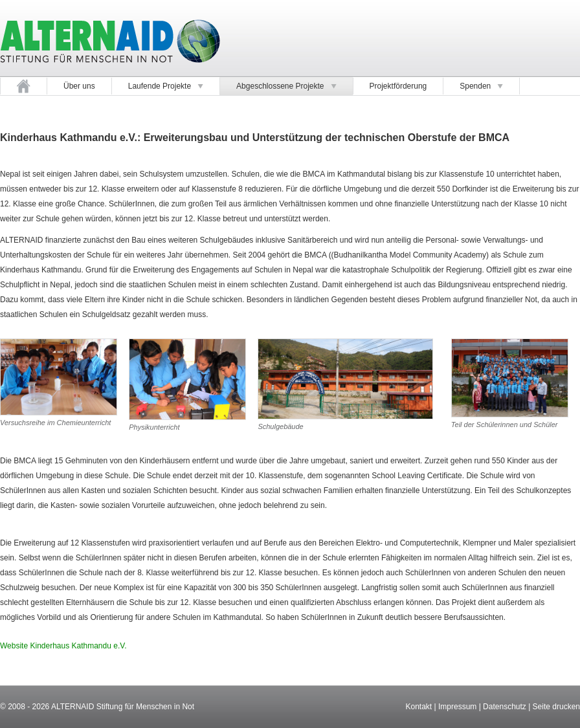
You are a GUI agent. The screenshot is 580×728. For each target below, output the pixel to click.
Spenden (481, 86)
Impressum (457, 707)
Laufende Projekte (166, 86)
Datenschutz (505, 707)
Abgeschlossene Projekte (286, 86)
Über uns (79, 86)
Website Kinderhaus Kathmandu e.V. (63, 646)
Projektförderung (398, 86)
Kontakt (418, 707)
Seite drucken (556, 707)
